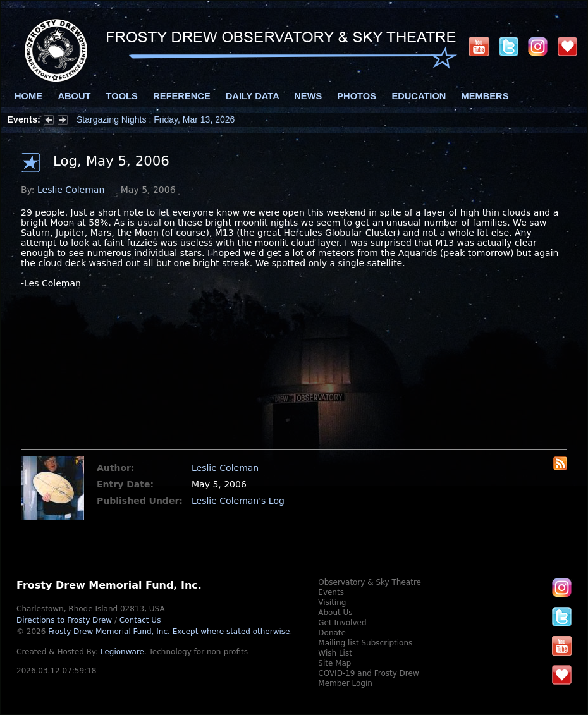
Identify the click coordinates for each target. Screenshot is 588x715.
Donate (332, 633)
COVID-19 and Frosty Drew (368, 673)
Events (331, 592)
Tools (122, 96)
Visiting (332, 602)
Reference (181, 96)
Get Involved (342, 623)
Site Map (334, 663)
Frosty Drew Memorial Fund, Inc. (169, 632)
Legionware (122, 652)
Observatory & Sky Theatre (370, 582)
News (308, 96)
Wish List (335, 653)
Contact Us (140, 620)
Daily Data (252, 96)
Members (485, 96)
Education (419, 96)
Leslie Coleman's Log (238, 501)
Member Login (345, 683)
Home (28, 96)
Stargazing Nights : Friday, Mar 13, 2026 (156, 119)
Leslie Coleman (71, 190)
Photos (357, 96)
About (74, 96)
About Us (335, 613)
